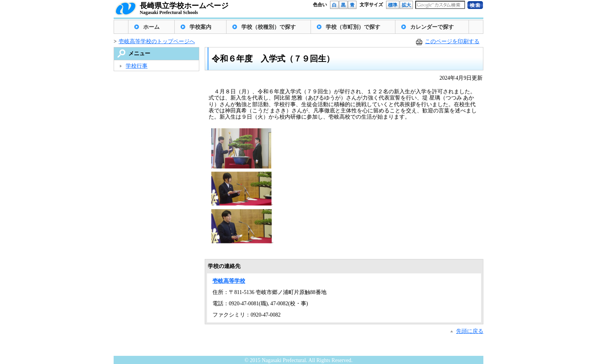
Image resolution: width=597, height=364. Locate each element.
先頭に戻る (470, 331)
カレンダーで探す (432, 27)
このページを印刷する (452, 41)
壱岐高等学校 (229, 281)
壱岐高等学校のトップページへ (157, 41)
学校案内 (200, 27)
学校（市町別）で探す (353, 27)
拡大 (406, 5)
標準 (393, 5)
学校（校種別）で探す (269, 27)
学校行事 (137, 66)
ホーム (151, 27)
